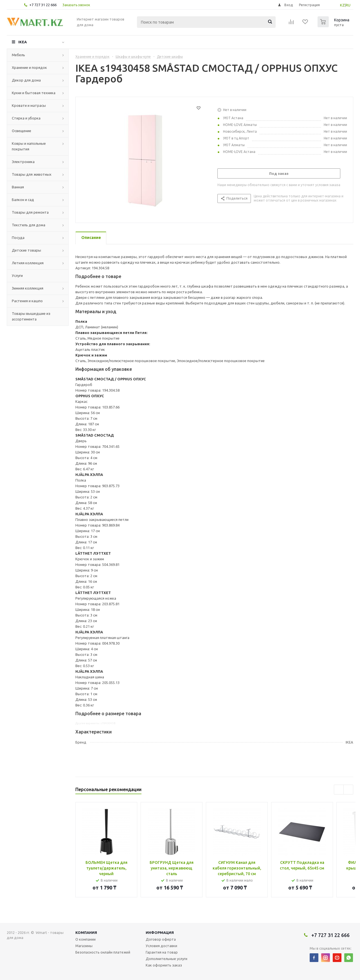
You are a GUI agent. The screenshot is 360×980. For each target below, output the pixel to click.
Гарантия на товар (162, 952)
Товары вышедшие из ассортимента (31, 316)
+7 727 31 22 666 (43, 5)
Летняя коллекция (28, 263)
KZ (342, 5)
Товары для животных (32, 174)
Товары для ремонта (30, 212)
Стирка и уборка (26, 118)
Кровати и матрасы (29, 105)
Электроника (23, 162)
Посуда (18, 238)
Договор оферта (161, 939)
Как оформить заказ (164, 965)
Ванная (18, 187)
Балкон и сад (23, 200)
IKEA (22, 42)
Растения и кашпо (27, 301)
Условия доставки (161, 946)
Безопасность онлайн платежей (103, 952)
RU (348, 5)
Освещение (22, 131)
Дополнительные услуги (166, 959)
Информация (160, 932)
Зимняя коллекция (28, 288)
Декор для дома (26, 80)
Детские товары (26, 250)
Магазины (84, 946)
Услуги (17, 276)
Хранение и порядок (29, 67)
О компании (85, 939)
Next (348, 790)
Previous (339, 790)
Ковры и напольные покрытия (29, 146)
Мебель (18, 55)
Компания (86, 932)
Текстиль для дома (29, 225)
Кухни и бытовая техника (34, 93)
